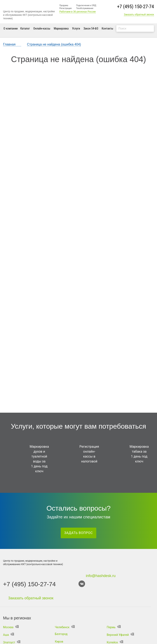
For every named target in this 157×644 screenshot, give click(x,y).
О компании (11, 28)
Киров (59, 642)
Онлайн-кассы (42, 28)
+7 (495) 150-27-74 (136, 7)
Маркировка (61, 28)
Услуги (76, 28)
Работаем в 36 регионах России (78, 12)
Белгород (61, 634)
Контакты (107, 28)
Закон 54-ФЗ (91, 28)
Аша (9, 635)
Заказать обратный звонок (139, 15)
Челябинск (65, 627)
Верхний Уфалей (120, 635)
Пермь (114, 627)
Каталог (25, 28)
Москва (11, 627)
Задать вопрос (78, 533)
